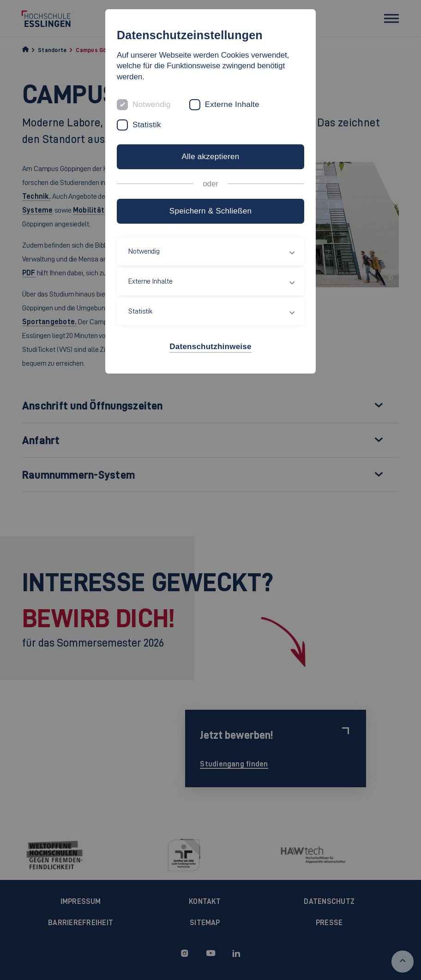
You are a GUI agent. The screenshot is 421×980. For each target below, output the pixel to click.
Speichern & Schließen (210, 211)
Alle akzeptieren (210, 157)
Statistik (147, 125)
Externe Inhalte (232, 104)
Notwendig (152, 104)
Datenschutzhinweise (210, 347)
